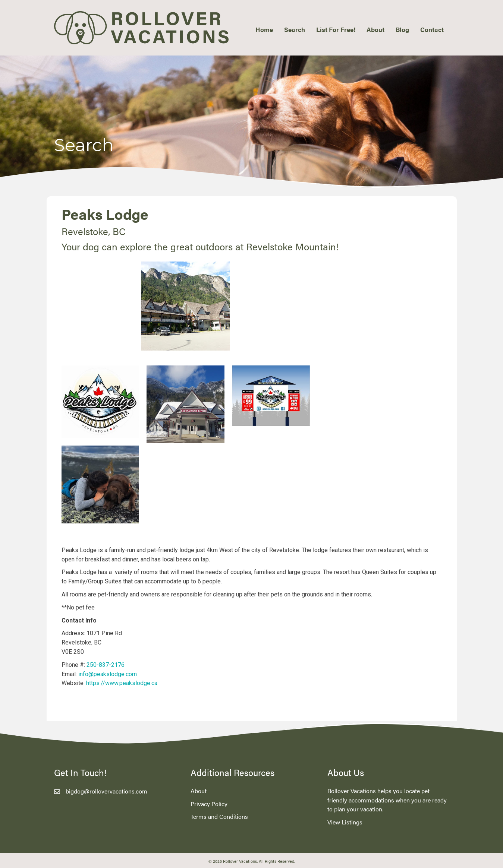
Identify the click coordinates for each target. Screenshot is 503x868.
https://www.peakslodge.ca (122, 683)
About (199, 791)
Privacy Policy (209, 804)
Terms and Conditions (219, 816)
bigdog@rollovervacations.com (106, 791)
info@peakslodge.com (108, 674)
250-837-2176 (106, 665)
